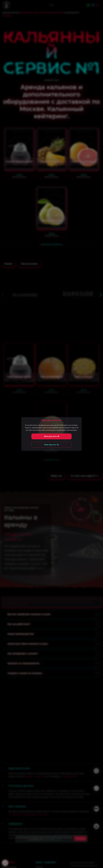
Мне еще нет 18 (51, 445)
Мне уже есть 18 (52, 436)
